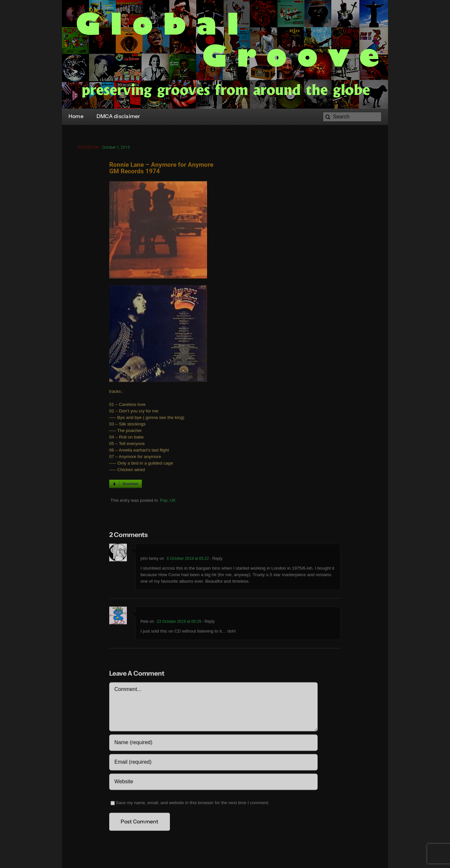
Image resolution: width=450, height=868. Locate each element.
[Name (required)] (213, 743)
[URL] (213, 783)
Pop (164, 501)
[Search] (352, 117)
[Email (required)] (213, 763)
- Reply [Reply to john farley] (216, 559)
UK (173, 501)
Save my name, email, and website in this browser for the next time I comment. (193, 804)
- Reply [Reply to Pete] (208, 622)
